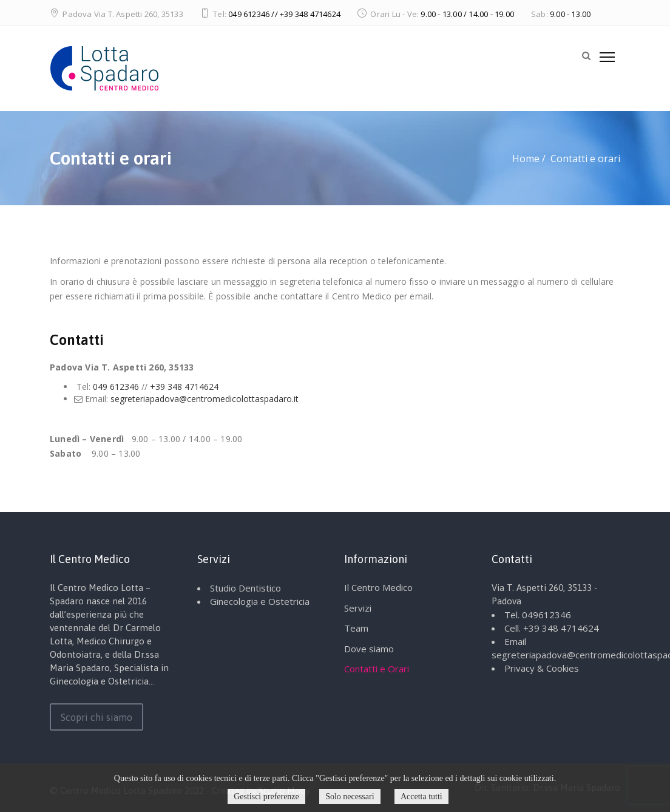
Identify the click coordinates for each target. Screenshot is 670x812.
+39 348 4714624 (184, 387)
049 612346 (116, 387)
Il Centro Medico (378, 587)
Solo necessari (350, 797)
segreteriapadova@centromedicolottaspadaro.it (205, 399)
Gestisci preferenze (266, 797)
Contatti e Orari (377, 669)
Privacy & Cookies (542, 668)
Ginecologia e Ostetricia (260, 601)
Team (356, 628)
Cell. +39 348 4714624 (552, 628)
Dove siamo (369, 649)
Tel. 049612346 (538, 615)
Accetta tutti (421, 797)
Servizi (358, 608)
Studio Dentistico (245, 588)
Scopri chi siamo (96, 717)
